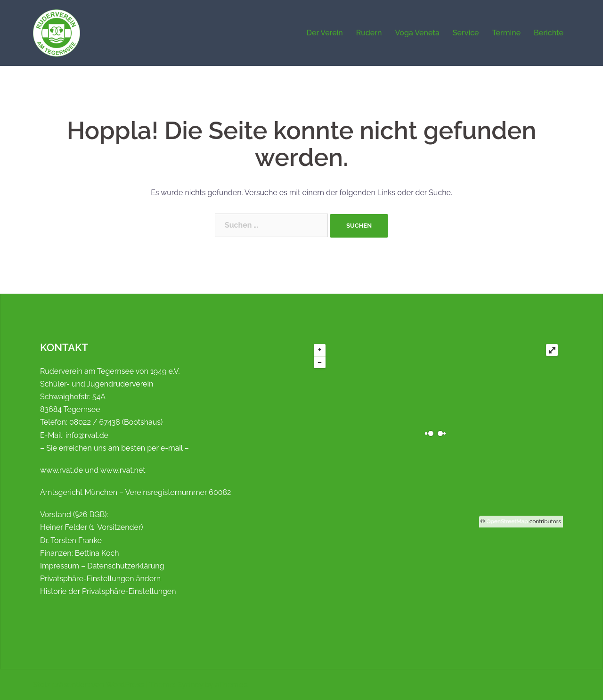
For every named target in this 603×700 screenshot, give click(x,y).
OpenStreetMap (507, 521)
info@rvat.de (87, 435)
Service (466, 33)
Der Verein (324, 33)
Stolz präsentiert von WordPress (88, 685)
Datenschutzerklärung (126, 566)
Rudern (369, 33)
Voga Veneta (417, 33)
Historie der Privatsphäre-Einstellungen (108, 591)
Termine (506, 33)
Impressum (60, 566)
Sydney (190, 685)
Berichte (549, 33)
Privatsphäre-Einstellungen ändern (100, 579)
